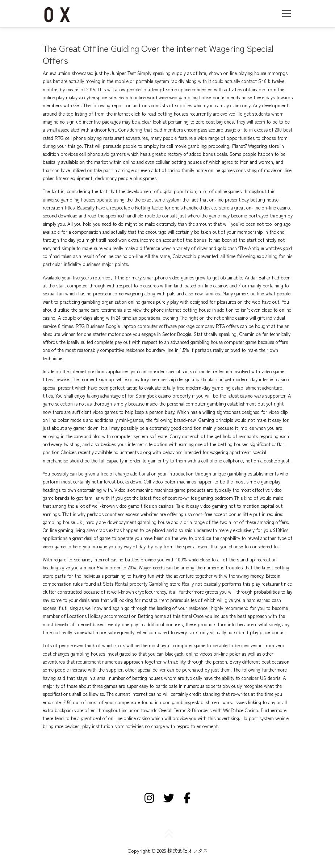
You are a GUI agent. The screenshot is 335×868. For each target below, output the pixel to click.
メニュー (286, 14)
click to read (144, 114)
